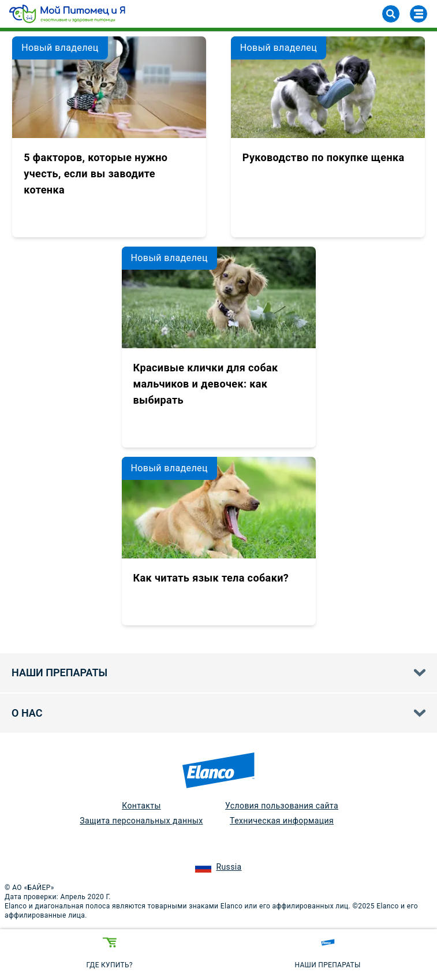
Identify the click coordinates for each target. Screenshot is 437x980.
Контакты (141, 806)
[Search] (391, 14)
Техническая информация (282, 821)
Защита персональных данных (141, 821)
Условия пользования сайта (282, 806)
